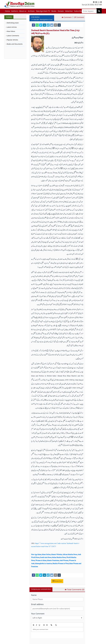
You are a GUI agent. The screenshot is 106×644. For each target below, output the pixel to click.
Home (7, 11)
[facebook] (33, 25)
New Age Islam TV (43, 11)
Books (54, 11)
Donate (61, 11)
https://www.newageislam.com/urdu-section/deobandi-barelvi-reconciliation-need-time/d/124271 (55, 545)
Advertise (69, 11)
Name (34, 595)
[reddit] (52, 25)
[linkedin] (44, 25)
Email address (37, 604)
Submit (36, 642)
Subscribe (78, 11)
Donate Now (57, 581)
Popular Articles (12, 40)
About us (23, 11)
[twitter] (41, 25)
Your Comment (38, 614)
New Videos (11, 31)
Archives (31, 11)
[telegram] (48, 25)
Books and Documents (15, 44)
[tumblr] (59, 25)
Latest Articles (12, 27)
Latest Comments (13, 36)
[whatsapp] (37, 25)
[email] (55, 25)
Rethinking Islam (13, 23)
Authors (15, 11)
